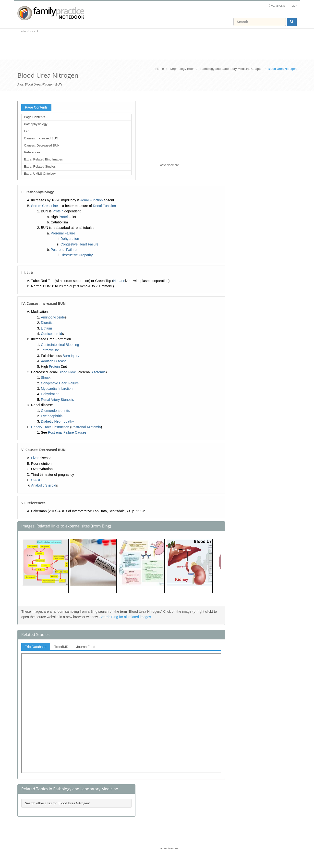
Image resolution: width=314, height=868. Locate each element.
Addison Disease (54, 361)
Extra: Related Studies (40, 166)
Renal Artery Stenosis (57, 400)
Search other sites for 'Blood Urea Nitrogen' (57, 803)
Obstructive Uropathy (77, 255)
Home (160, 69)
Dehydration (70, 239)
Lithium (46, 328)
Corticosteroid (51, 334)
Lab (27, 131)
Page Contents (36, 107)
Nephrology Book (182, 69)
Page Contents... (36, 117)
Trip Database (36, 647)
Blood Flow (67, 372)
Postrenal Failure (64, 250)
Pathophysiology (36, 124)
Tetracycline (50, 350)
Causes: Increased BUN (41, 138)
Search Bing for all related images (125, 617)
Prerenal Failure (63, 233)
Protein (58, 211)
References (32, 152)
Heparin (119, 281)
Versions (278, 6)
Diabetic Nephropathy (57, 421)
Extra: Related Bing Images (43, 159)
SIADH (36, 480)
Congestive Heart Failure (79, 244)
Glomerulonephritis (55, 411)
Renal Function (91, 200)
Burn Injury (71, 356)
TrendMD (61, 647)
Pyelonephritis (52, 416)
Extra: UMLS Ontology (40, 174)
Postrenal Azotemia (86, 427)
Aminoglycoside (53, 317)
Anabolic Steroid (44, 485)
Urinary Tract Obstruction (50, 427)
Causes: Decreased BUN (42, 145)
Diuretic (47, 323)
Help (293, 6)
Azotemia (98, 372)
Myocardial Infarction (57, 389)
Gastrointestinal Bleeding (60, 345)
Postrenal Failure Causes (67, 432)
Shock (46, 378)
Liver (35, 458)
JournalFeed (86, 647)
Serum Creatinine (44, 206)
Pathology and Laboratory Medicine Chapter (231, 69)
